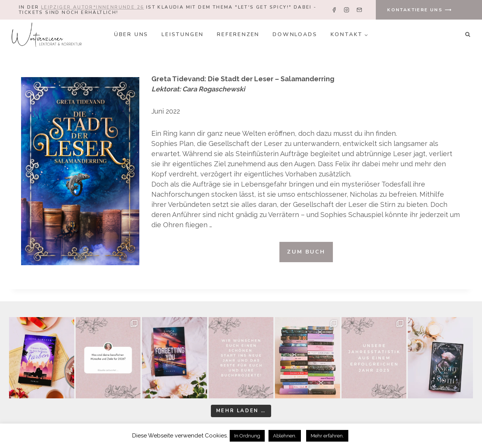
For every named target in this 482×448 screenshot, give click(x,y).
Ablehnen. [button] (285, 436)
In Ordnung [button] (247, 436)
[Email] (359, 10)
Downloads (295, 34)
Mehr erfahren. (327, 436)
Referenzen (238, 34)
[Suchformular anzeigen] (468, 35)
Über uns (131, 34)
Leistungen (183, 34)
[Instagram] (347, 10)
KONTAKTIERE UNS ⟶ (419, 10)
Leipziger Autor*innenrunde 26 (93, 7)
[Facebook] (334, 10)
